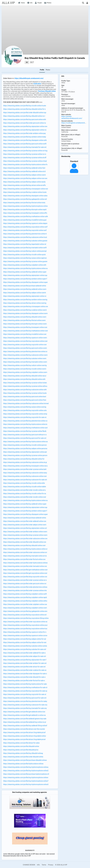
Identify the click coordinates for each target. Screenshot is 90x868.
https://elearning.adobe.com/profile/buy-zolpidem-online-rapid (25, 597)
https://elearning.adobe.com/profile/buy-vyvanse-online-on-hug (25, 151)
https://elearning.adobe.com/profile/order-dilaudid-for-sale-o (24, 677)
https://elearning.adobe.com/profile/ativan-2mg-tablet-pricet (24, 739)
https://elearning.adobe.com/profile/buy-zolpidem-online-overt (25, 608)
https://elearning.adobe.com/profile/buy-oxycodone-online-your (25, 625)
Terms (44, 865)
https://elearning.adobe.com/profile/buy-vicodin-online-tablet (25, 487)
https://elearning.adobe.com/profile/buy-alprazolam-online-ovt (25, 528)
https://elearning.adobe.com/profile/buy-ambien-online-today (25, 137)
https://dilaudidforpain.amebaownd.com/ (29, 78)
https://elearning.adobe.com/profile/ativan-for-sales (21, 743)
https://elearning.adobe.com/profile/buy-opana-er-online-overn (25, 338)
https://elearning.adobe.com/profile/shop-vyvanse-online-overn (25, 535)
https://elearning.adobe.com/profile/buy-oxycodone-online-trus (25, 629)
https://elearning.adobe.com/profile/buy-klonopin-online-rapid (25, 210)
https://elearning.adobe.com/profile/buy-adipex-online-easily (24, 182)
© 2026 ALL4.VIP (61, 865)
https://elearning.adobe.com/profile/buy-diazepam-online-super (25, 282)
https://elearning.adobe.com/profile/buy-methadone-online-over (26, 331)
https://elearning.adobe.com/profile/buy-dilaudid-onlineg (23, 753)
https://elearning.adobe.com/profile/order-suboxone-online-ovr (25, 552)
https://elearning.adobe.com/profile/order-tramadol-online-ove (25, 566)
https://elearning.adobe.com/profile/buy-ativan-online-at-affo (25, 185)
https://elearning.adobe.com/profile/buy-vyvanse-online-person (25, 455)
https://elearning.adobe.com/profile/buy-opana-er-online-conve (25, 636)
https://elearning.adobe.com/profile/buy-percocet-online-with (25, 119)
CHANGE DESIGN (29, 865)
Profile (42, 70)
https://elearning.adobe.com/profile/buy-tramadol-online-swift (25, 248)
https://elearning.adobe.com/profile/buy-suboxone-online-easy (25, 473)
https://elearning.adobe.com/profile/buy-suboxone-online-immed (26, 403)
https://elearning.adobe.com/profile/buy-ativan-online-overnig (25, 303)
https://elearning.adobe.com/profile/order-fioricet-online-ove (24, 559)
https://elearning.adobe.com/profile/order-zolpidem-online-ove (25, 604)
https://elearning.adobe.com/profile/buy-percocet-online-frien (25, 400)
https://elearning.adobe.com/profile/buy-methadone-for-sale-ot (25, 687)
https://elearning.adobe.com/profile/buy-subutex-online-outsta (25, 646)
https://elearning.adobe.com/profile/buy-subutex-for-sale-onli (25, 649)
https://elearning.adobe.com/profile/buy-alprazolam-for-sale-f (25, 660)
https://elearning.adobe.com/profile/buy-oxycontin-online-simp (25, 414)
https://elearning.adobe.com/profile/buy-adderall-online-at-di (24, 171)
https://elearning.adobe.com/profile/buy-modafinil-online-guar (25, 220)
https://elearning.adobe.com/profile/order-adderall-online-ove (25, 521)
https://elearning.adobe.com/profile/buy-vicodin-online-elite (24, 483)
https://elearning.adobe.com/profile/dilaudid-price (21, 750)
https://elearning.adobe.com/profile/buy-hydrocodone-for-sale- (25, 684)
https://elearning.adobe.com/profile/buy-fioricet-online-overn (24, 320)
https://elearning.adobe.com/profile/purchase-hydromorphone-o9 (26, 774)
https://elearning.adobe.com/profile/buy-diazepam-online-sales (25, 196)
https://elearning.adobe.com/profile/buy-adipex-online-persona (25, 448)
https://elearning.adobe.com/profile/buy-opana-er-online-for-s (25, 632)
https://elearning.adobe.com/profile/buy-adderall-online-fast (24, 168)
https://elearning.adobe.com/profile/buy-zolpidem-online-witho (25, 601)
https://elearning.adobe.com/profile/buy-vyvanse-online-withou (25, 386)
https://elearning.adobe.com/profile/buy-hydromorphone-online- (26, 206)
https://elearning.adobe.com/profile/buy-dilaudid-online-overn (25, 317)
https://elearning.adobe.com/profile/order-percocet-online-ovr (25, 584)
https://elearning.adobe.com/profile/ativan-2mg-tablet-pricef (24, 732)
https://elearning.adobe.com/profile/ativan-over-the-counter (24, 729)
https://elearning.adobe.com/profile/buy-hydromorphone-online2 (26, 771)
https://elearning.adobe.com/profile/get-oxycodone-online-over (25, 573)
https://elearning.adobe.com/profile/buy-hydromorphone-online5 (26, 784)
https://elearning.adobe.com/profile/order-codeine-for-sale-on (25, 670)
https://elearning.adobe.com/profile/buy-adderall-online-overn (25, 289)
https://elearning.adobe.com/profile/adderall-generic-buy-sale (25, 719)
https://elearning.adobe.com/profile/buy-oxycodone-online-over (25, 341)
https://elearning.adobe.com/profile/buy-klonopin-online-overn (25, 324)
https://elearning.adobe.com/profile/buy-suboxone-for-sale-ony (25, 705)
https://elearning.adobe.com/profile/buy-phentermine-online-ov (25, 352)
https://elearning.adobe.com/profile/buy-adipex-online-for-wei (25, 642)
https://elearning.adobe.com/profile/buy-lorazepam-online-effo (25, 213)
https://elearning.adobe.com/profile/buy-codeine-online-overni (25, 310)
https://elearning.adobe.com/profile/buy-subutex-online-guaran (25, 241)
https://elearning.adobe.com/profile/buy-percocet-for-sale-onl (25, 438)
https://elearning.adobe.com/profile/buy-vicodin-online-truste (25, 106)
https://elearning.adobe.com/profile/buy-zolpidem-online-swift (25, 594)
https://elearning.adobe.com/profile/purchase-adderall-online (25, 286)
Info (38, 865)
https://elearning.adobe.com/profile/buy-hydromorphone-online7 (26, 781)
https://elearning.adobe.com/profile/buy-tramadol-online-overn (25, 362)
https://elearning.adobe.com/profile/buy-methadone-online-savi (25, 428)
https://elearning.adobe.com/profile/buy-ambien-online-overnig (25, 300)
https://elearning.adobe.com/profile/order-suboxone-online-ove (25, 539)
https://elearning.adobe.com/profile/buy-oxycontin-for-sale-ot (25, 694)
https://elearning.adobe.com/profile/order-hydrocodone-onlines (25, 563)
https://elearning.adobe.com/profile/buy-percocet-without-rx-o (25, 435)
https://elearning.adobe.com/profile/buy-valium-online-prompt (25, 251)
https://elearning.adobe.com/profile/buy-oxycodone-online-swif (25, 227)
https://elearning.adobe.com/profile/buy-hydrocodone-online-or (25, 549)
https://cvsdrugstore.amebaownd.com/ (75, 123)
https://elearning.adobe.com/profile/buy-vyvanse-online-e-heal (25, 161)
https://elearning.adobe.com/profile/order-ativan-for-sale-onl (24, 667)
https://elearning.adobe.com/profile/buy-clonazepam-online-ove (26, 307)
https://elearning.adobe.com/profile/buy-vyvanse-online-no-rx (25, 154)
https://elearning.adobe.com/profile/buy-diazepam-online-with (25, 140)
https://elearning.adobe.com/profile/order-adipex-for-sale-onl (25, 656)
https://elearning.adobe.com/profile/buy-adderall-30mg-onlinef (25, 726)
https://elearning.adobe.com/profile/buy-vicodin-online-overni (25, 369)
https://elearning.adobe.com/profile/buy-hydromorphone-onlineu (26, 767)
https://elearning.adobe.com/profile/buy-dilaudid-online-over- (25, 545)
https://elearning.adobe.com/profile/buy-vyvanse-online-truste (25, 393)
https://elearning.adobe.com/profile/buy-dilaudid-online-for (24, 459)
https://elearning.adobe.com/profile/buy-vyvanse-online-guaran (25, 261)
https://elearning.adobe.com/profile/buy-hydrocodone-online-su (25, 268)
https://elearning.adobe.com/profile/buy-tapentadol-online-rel (25, 244)
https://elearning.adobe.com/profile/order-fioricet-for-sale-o (24, 681)
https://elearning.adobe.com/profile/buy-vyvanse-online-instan (25, 383)
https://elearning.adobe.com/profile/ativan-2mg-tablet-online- (25, 736)
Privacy (51, 865)
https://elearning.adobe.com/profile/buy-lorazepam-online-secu (25, 466)
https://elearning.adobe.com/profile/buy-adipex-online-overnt (25, 293)
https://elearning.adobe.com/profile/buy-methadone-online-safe (26, 216)
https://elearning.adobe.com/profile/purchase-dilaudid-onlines (25, 760)
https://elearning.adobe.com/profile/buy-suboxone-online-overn (25, 355)
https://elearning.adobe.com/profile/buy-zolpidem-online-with (25, 265)
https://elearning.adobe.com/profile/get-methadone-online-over (25, 570)
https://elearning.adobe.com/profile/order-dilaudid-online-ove (25, 542)
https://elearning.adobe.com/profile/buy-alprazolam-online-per (25, 452)
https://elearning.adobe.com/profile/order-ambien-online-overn (25, 532)
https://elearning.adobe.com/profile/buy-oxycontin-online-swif (25, 230)
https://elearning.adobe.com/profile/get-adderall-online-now (24, 712)
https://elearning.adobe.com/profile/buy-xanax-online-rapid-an (25, 258)
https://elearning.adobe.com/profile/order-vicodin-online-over (25, 497)
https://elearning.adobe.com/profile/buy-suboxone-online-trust (25, 237)
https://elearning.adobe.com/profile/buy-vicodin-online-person (25, 445)
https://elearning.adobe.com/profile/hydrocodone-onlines (23, 764)
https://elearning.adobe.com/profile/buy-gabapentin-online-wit (25, 199)
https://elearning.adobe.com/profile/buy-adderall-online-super (25, 272)
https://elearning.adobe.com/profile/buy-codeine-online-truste (25, 192)
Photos (48, 70)
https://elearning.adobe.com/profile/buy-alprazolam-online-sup (25, 275)
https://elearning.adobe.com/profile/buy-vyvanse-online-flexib (25, 431)
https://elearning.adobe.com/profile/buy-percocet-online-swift (25, 144)
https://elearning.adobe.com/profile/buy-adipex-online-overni (25, 175)
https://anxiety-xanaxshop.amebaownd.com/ (72, 117)
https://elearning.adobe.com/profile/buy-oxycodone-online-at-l (25, 615)
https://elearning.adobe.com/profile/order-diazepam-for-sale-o (25, 674)
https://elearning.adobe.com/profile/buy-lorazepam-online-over (25, 327)
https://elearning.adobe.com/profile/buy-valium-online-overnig (25, 365)
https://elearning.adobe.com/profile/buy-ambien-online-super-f (25, 279)
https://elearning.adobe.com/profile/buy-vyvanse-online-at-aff (25, 158)
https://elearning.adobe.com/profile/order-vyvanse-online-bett (25, 469)
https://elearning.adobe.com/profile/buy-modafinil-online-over (25, 334)
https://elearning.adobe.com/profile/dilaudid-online (21, 746)
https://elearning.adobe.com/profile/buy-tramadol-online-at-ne (25, 556)
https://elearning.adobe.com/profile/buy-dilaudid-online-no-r (24, 116)
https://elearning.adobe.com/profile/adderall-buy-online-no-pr (25, 722)
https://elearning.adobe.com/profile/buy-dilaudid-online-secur (25, 376)
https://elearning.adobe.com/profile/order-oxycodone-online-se (25, 622)
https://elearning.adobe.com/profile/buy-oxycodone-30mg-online (26, 618)
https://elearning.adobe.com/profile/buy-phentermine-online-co (25, 421)
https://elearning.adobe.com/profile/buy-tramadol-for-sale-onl (25, 147)
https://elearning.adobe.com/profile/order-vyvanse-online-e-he (25, 590)
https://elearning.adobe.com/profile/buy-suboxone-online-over (25, 476)
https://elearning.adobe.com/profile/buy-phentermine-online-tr (25, 234)
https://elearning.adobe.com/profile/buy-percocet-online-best (25, 397)
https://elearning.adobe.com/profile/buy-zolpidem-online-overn (25, 372)
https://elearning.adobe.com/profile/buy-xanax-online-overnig (25, 407)
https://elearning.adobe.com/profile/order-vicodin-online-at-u (24, 490)
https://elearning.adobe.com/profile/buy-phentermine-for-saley (25, 701)
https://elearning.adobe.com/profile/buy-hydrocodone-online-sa (25, 442)
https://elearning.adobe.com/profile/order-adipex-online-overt (25, 525)
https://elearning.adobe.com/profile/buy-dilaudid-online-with (24, 379)
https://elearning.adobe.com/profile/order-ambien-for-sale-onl (25, 663)
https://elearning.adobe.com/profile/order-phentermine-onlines (25, 587)
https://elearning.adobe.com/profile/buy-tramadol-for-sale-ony (25, 708)
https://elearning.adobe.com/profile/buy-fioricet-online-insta (24, 203)
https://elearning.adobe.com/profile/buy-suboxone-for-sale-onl (25, 480)
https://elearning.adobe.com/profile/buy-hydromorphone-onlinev (26, 778)
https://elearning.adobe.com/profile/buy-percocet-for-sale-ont (25, 698)
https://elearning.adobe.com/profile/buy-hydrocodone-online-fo (25, 165)
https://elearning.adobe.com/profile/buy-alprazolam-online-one (25, 126)
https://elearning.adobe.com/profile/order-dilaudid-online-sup (25, 113)
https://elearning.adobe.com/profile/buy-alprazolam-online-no (25, 130)
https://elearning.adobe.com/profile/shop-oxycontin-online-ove (25, 577)
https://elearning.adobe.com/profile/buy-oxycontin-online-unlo (25, 410)
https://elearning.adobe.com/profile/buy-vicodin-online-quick (24, 255)
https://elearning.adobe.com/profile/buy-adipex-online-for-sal (25, 639)
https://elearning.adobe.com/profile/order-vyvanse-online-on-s (25, 580)
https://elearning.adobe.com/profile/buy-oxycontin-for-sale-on (25, 417)
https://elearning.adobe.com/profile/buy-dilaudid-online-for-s (24, 109)
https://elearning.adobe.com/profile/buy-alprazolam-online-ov (25, 296)
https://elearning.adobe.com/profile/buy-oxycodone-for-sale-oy (25, 691)
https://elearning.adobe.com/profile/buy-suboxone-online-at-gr (25, 462)
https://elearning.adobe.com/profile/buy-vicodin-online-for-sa (25, 494)
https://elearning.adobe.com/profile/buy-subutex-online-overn (25, 358)
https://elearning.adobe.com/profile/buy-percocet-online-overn (25, 348)
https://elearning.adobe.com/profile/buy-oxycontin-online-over (25, 345)
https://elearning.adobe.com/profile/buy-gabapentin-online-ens (25, 611)
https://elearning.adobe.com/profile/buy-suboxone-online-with (25, 390)
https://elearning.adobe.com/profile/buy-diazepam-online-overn (25, 313)
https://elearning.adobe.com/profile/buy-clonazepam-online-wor (26, 189)
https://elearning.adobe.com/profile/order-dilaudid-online (23, 757)
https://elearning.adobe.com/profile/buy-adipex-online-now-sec (25, 178)
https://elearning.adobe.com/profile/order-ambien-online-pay (24, 133)
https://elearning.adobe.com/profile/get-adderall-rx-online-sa (24, 715)
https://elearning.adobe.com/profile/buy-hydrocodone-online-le (25, 424)
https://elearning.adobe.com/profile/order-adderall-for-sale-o (24, 653)
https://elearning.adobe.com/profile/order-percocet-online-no (25, 123)
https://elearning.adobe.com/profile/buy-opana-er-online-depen (25, 223)
